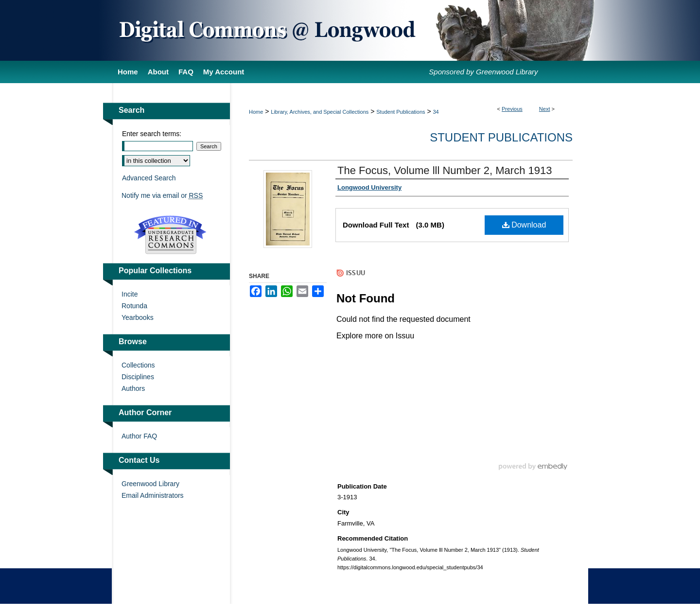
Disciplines (138, 377)
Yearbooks (138, 317)
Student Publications (401, 112)
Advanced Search (149, 178)
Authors (133, 388)
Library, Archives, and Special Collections (320, 112)
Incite (130, 294)
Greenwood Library (150, 484)
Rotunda (134, 306)
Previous (512, 109)
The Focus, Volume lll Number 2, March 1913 (445, 170)
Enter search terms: (152, 134)
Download (524, 225)
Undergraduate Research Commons (170, 235)
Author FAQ (139, 436)
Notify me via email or (162, 195)
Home (256, 112)
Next (545, 109)
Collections (138, 365)
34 (436, 112)
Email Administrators (153, 495)
